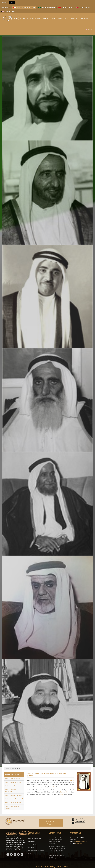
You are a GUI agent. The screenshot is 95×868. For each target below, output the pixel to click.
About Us (74, 19)
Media (53, 19)
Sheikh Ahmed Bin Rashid (13, 803)
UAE (62, 794)
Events (60, 19)
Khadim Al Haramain (46, 8)
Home (8, 769)
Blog (67, 19)
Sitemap (30, 854)
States (22, 19)
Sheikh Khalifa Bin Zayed (13, 782)
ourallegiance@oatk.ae (81, 842)
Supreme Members (34, 19)
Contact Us (84, 19)
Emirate (52, 787)
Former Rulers (33, 841)
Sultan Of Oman (65, 8)
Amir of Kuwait (8, 11)
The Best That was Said (36, 851)
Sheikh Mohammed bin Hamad (12, 807)
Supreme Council (65, 792)
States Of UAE (32, 844)
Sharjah (72, 780)
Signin (12, 2)
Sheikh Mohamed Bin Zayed (24, 8)
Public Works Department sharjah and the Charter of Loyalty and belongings (57, 848)
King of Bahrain (83, 8)
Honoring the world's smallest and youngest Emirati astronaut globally (58, 840)
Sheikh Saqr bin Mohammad (14, 799)
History (46, 19)
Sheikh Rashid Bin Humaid (13, 795)
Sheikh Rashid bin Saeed (13, 786)
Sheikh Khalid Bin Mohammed (11, 791)
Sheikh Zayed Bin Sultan (13, 779)
